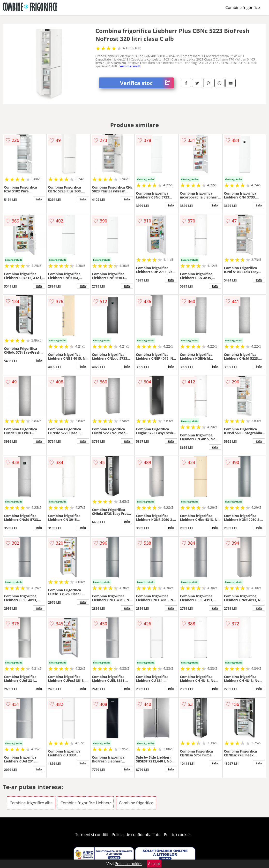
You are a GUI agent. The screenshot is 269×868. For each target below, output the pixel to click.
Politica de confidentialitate (136, 835)
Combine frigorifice (243, 8)
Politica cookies (178, 835)
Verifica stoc (147, 83)
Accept (154, 864)
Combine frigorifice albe (31, 803)
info (39, 199)
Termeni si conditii (92, 835)
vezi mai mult (130, 66)
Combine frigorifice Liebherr (86, 803)
